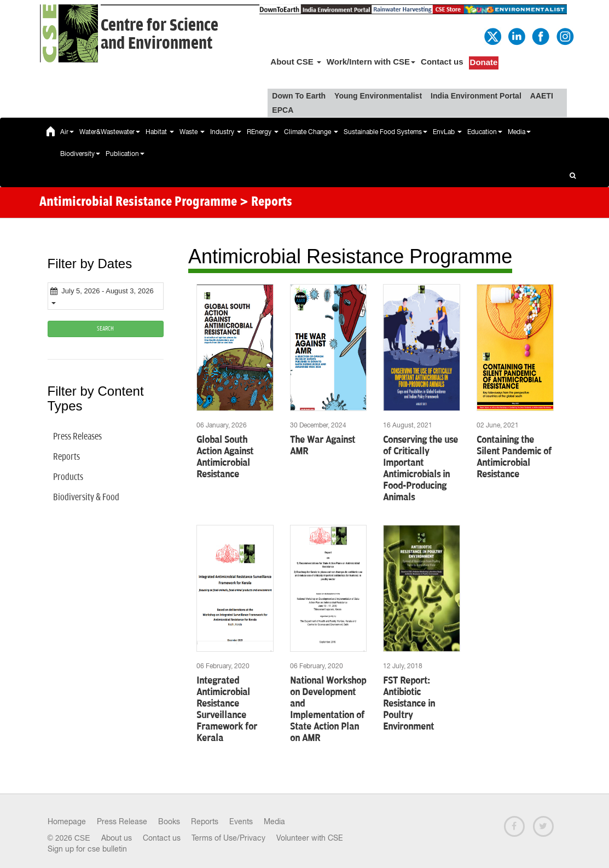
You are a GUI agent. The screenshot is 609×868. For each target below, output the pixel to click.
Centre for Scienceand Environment (159, 34)
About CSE (296, 62)
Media (519, 132)
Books (169, 821)
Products (68, 477)
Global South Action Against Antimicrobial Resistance (225, 457)
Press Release (122, 821)
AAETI (542, 96)
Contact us (442, 62)
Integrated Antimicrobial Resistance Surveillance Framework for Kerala (227, 710)
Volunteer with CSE (310, 838)
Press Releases (77, 437)
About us (117, 838)
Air (67, 132)
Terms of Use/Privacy (228, 838)
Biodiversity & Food (86, 497)
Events (241, 821)
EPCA (283, 110)
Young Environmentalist (378, 96)
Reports (66, 457)
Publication (125, 154)
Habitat (160, 132)
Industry (226, 132)
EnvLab (447, 132)
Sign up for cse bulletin (87, 849)
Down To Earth (299, 96)
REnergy (263, 132)
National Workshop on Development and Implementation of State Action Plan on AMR (328, 710)
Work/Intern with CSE (371, 62)
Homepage (67, 821)
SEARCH (105, 329)
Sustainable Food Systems (385, 132)
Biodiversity (80, 154)
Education (485, 132)
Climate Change (311, 132)
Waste (192, 132)
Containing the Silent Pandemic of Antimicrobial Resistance (514, 457)
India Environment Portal (476, 96)
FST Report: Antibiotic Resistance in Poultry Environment (409, 704)
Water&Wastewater (110, 132)
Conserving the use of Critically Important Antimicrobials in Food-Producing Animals (420, 469)
